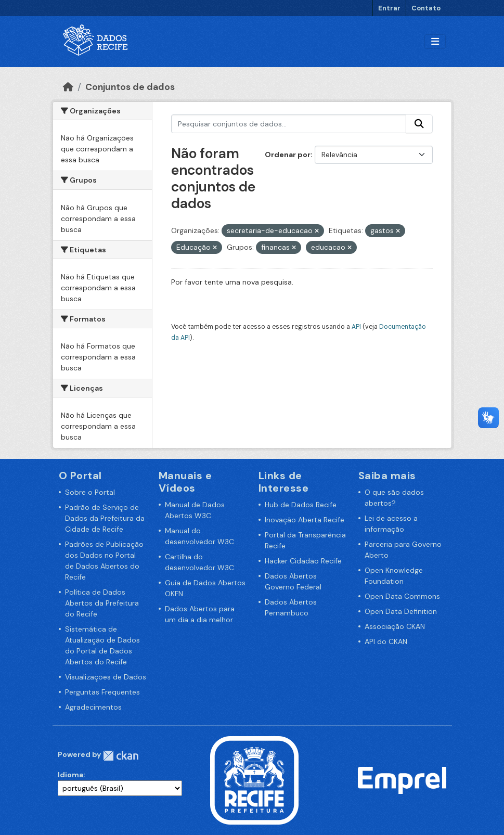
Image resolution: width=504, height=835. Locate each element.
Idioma (70, 775)
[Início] (68, 87)
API (356, 327)
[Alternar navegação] (435, 42)
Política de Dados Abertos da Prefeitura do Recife (102, 603)
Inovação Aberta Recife (305, 520)
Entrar (389, 8)
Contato (426, 8)
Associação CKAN (395, 626)
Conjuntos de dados (130, 87)
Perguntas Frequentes (102, 692)
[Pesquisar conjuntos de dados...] (289, 124)
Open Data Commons (402, 596)
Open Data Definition (401, 611)
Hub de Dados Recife (301, 505)
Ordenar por (288, 155)
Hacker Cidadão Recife (303, 561)
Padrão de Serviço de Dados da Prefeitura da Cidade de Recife (105, 518)
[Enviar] (419, 124)
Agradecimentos (93, 707)
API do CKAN (386, 641)
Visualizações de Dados (106, 677)
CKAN (121, 756)
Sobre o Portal (90, 492)
